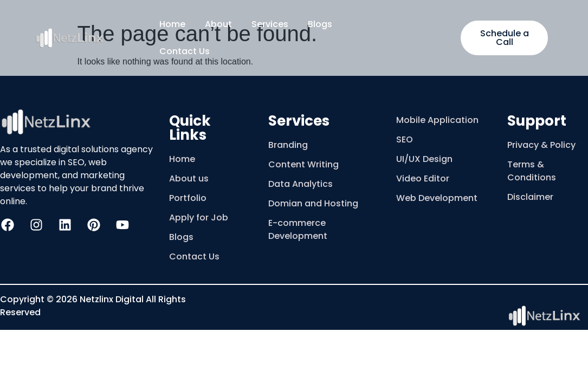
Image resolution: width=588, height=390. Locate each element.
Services (270, 24)
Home (172, 24)
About (218, 24)
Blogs (320, 24)
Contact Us (185, 51)
